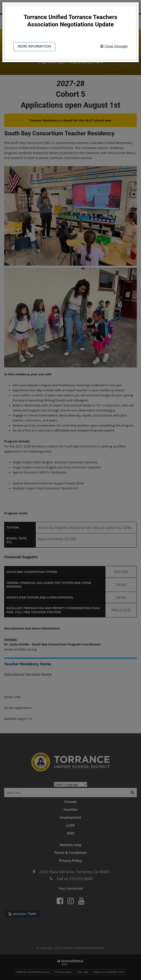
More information (34, 46)
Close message (116, 46)
